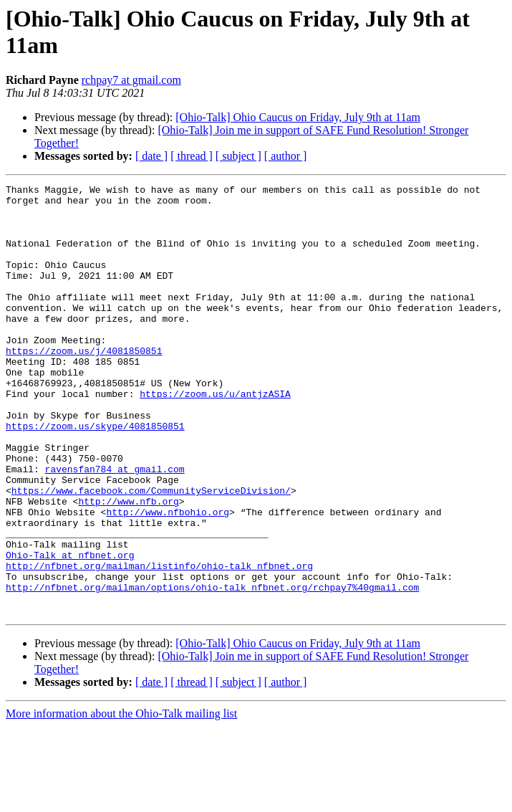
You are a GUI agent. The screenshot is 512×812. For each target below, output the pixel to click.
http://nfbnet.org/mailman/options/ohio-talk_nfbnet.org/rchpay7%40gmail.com (212, 669)
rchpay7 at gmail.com (131, 80)
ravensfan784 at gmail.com (115, 527)
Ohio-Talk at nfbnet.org (70, 630)
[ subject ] (238, 156)
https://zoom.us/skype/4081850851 (95, 475)
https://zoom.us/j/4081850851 (84, 385)
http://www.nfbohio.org (168, 578)
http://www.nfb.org (128, 565)
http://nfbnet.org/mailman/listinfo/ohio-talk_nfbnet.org (159, 643)
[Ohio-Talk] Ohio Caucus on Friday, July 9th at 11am (298, 117)
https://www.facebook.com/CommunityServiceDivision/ (151, 553)
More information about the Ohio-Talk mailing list (121, 799)
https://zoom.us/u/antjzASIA (215, 436)
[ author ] (286, 156)
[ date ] (151, 156)
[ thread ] (192, 156)
